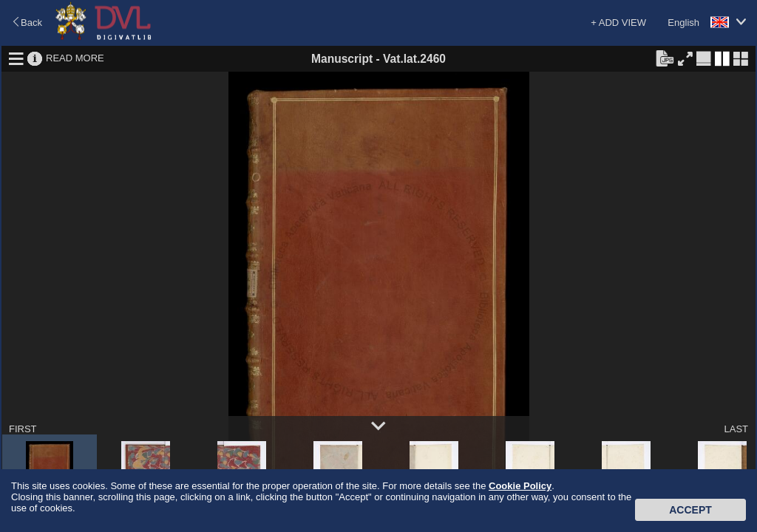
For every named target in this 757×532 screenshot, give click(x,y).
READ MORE (75, 58)
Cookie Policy (520, 486)
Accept (690, 510)
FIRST (23, 429)
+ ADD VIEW (618, 23)
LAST (736, 429)
